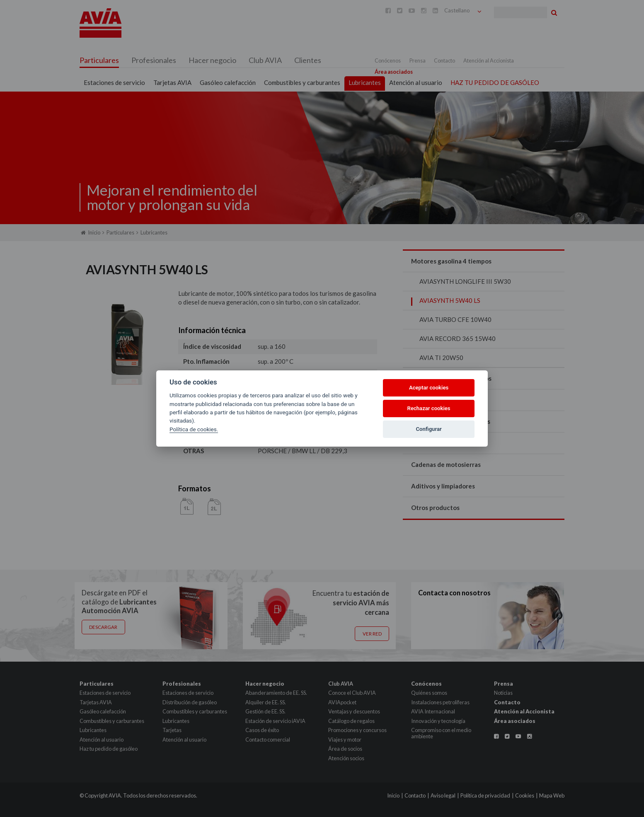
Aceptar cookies (429, 388)
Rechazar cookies (429, 408)
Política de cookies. (194, 429)
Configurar (429, 429)
